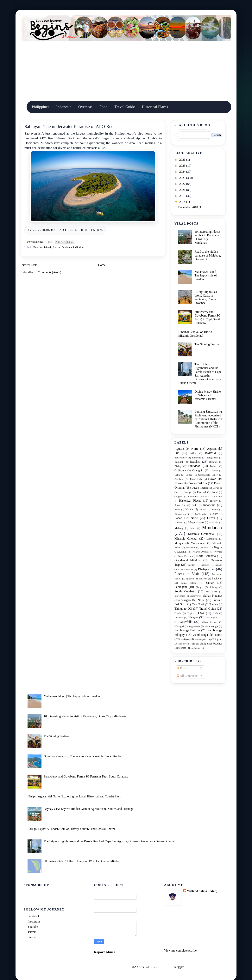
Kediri (215, 510)
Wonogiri (179, 626)
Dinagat (188, 492)
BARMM (210, 453)
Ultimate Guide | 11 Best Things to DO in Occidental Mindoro (82, 861)
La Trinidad (201, 514)
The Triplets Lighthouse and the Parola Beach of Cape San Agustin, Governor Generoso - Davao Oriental (109, 841)
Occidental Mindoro (73, 247)
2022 (183, 184)
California (180, 470)
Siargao (199, 587)
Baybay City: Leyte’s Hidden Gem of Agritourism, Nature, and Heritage (88, 809)
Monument (212, 539)
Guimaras (217, 497)
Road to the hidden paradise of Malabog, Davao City (208, 255)
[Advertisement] (126, 70)
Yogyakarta (194, 626)
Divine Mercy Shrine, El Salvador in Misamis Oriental (208, 395)
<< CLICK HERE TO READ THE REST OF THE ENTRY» (65, 230)
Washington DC (214, 618)
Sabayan (203, 579)
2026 (183, 160)
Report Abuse (104, 952)
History (214, 501)
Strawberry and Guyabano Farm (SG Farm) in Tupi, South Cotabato (86, 776)
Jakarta (203, 510)
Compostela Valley (208, 475)
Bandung (197, 458)
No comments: (36, 242)
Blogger (179, 967)
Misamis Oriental (186, 538)
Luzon (57, 247)
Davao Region (200, 488)
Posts (182, 668)
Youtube (33, 927)
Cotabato (179, 479)
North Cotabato (206, 556)
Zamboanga (211, 626)
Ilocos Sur (180, 505)
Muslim (205, 547)
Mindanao (212, 527)
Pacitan (192, 565)
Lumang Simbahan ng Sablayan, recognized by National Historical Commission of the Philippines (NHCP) (208, 419)
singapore (195, 648)
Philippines (41, 107)
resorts (182, 648)
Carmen (214, 471)
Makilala (214, 523)
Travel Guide (125, 107)
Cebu (177, 475)
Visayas (193, 617)
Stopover (194, 596)
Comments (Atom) (49, 272)
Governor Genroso (198, 497)
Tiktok (32, 932)
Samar (210, 583)
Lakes (215, 514)
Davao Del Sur (198, 483)
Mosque (179, 543)
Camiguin (198, 470)
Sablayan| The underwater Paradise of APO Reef (70, 126)
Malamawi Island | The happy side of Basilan (206, 275)
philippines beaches (211, 644)
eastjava (185, 639)
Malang (179, 528)
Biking (178, 466)
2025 (183, 166)
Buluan (214, 466)
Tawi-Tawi (198, 604)
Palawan (205, 565)
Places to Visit (187, 574)
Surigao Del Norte (193, 600)
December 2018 (188, 207)
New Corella (185, 556)
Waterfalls (186, 622)
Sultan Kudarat (213, 596)
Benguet (213, 462)
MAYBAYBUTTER (144, 967)
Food (103, 107)
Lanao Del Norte (186, 518)
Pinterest (33, 937)
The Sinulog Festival (207, 344)
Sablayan (217, 578)
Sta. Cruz (211, 592)
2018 (183, 202)
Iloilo (194, 505)
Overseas (85, 107)
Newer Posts (29, 265)
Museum (190, 547)
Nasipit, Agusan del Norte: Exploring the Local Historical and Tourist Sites (74, 796)
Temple (214, 604)
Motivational (198, 543)
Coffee (189, 475)
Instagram (34, 921)
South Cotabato (185, 591)
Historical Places (155, 107)
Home (102, 265)
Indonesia (64, 107)
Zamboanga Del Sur (187, 630)
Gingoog (179, 497)
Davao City (195, 479)
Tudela (178, 613)
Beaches (38, 247)
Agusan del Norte (186, 449)
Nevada (218, 552)
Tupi (190, 613)
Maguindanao (196, 522)
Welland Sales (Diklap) (202, 891)
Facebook (34, 916)
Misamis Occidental (201, 534)
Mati (193, 528)
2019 (183, 196)
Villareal (179, 618)
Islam (177, 510)
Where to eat (209, 622)
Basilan (179, 462)
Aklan (193, 453)
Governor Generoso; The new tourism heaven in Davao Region (83, 756)
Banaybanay (181, 458)
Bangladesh (212, 458)
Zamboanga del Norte (208, 635)
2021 (183, 190)
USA (201, 613)
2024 (183, 172)
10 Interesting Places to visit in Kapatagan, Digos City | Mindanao (85, 716)
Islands (48, 247)
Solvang (214, 587)
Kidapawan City (183, 514)
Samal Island (189, 583)
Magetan (179, 523)
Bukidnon (194, 466)
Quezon (190, 579)
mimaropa (200, 639)
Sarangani (181, 587)
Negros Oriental (201, 552)
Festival (201, 492)
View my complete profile (180, 950)
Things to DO (183, 609)
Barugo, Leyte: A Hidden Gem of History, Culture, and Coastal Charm (71, 829)
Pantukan (188, 570)
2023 (183, 178)
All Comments (188, 676)
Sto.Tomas (180, 596)
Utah (215, 613)
